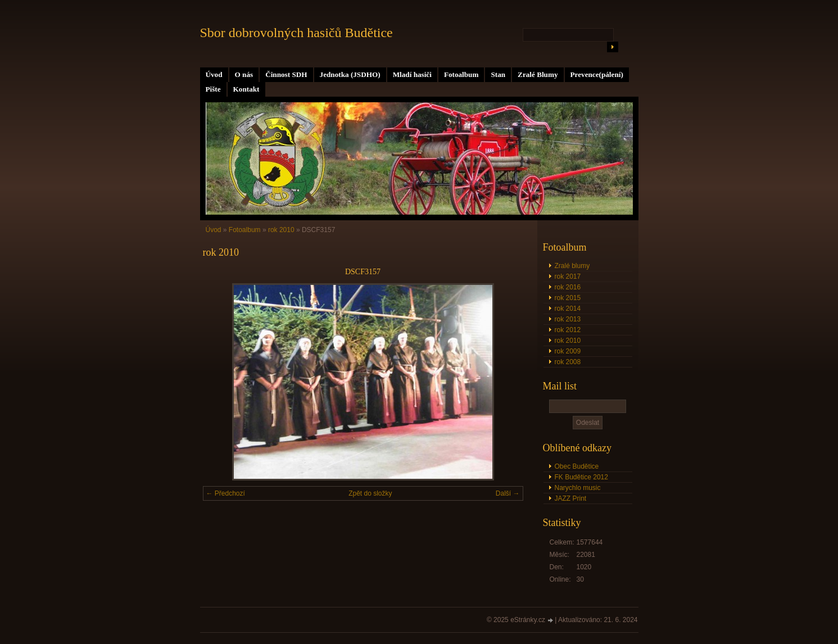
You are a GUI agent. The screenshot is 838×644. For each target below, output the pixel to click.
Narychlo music (578, 488)
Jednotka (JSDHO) (350, 74)
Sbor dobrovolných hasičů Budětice (296, 33)
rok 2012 (568, 330)
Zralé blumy (572, 266)
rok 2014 (568, 309)
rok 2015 (568, 298)
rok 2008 (568, 362)
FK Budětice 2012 (581, 477)
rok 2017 (568, 276)
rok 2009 (568, 351)
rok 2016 (568, 287)
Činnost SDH (286, 74)
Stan (498, 74)
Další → (508, 493)
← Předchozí (226, 493)
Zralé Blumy (538, 74)
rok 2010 (568, 341)
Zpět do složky (370, 493)
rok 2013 (568, 319)
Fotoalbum (461, 74)
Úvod (214, 74)
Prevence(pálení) (597, 74)
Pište (213, 89)
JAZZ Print (571, 498)
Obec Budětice (577, 466)
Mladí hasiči (412, 74)
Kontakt (246, 89)
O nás (244, 74)
